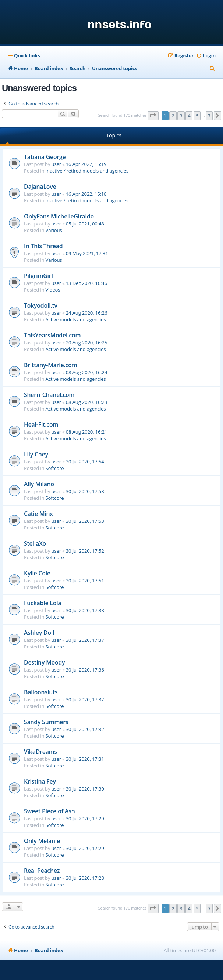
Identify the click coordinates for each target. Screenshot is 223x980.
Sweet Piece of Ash (49, 811)
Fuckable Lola (43, 603)
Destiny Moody (44, 662)
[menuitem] (206, 56)
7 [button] (209, 116)
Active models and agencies (76, 319)
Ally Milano (39, 484)
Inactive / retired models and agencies (87, 171)
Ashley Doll (39, 633)
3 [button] (181, 116)
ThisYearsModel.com (52, 335)
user (56, 164)
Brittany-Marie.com (51, 365)
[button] (153, 116)
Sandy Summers (46, 722)
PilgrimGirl (38, 276)
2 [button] (173, 116)
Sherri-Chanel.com (49, 395)
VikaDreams (40, 752)
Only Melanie (42, 841)
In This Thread (43, 246)
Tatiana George (45, 157)
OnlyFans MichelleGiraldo (59, 216)
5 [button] (197, 116)
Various (54, 230)
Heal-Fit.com (41, 424)
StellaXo (35, 543)
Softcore (55, 468)
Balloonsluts (41, 692)
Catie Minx (38, 514)
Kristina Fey (40, 781)
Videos (53, 290)
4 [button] (189, 116)
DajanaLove (40, 187)
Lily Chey (36, 454)
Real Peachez (42, 871)
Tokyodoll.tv (41, 305)
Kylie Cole (37, 573)
